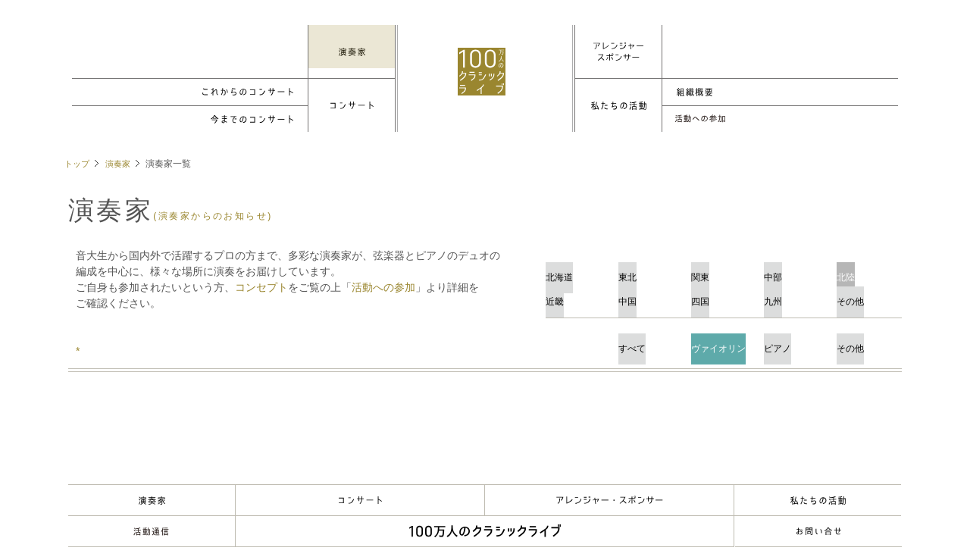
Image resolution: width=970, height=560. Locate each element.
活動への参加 (383, 287)
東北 (651, 271)
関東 (724, 271)
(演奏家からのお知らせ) (217, 216)
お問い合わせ (818, 531)
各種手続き (780, 119)
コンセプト (261, 287)
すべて (651, 342)
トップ (78, 164)
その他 (869, 295)
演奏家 (121, 164)
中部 (796, 271)
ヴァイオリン (724, 342)
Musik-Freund (152, 531)
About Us (818, 500)
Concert (360, 500)
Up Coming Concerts (190, 92)
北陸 (869, 271)
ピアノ (796, 342)
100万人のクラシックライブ (488, 78)
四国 (724, 295)
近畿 (578, 295)
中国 (651, 295)
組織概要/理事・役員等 (780, 92)
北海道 (578, 271)
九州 (796, 295)
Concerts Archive (190, 119)
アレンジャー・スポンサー (609, 500)
